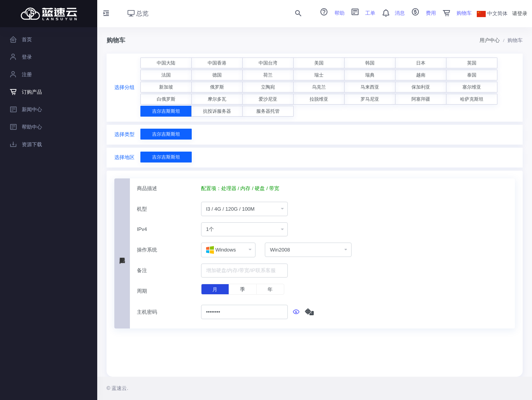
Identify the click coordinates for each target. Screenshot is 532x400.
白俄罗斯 (166, 99)
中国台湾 (268, 63)
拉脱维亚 (319, 99)
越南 (421, 75)
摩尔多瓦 (217, 99)
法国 (166, 75)
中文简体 (492, 13)
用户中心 (490, 40)
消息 (391, 13)
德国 (217, 75)
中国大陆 (166, 63)
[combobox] (244, 209)
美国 (319, 63)
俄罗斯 (217, 87)
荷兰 (268, 75)
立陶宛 (268, 87)
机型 (142, 209)
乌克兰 (319, 87)
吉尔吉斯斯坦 (166, 111)
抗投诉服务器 (217, 111)
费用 (421, 13)
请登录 (520, 13)
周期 (142, 291)
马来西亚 (370, 87)
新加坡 (166, 87)
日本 (421, 63)
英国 (472, 63)
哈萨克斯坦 (472, 99)
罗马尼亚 (370, 99)
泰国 (472, 75)
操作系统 (147, 250)
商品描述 (147, 188)
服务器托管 (268, 111)
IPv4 (142, 229)
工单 (361, 13)
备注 (142, 270)
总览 (138, 13)
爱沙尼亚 (268, 99)
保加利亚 (421, 87)
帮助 (330, 13)
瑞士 (319, 75)
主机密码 (147, 312)
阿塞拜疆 (421, 99)
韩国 (370, 63)
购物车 (455, 13)
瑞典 (370, 75)
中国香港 (217, 63)
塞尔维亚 (472, 87)
